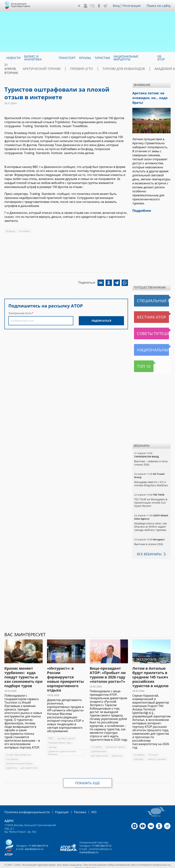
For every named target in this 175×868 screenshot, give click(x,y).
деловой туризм (66, 735)
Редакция (56, 809)
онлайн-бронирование (18, 752)
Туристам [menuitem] (102, 58)
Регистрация (134, 6)
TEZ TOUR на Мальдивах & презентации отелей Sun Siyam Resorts (150, 500)
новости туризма (157, 756)
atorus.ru (80, 865)
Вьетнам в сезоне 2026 (148, 541)
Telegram (108, 6)
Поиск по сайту (160, 6)
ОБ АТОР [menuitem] (161, 58)
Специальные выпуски (151, 298)
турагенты (11, 765)
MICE (51, 735)
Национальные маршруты (152, 347)
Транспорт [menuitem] (67, 58)
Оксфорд (10, 231)
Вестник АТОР (144, 314)
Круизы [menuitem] (85, 58)
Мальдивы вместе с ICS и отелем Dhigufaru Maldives (150, 481)
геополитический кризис (19, 760)
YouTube (88, 6)
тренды (52, 744)
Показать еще (88, 780)
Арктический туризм (38, 69)
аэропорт (139, 756)
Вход (119, 6)
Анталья (153, 752)
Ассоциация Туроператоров (21, 5)
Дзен (82, 6)
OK (102, 6)
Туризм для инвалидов (105, 69)
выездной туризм (115, 744)
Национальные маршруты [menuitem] (126, 58)
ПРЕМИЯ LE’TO (70, 69)
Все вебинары (148, 551)
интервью (25, 231)
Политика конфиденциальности (24, 809)
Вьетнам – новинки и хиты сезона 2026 (151, 460)
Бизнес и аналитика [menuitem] (33, 58)
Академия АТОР (142, 69)
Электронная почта (20, 313)
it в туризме (12, 756)
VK (95, 6)
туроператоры (99, 748)
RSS (85, 809)
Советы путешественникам (152, 331)
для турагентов (29, 765)
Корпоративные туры (60, 740)
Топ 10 (140, 363)
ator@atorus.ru (34, 846)
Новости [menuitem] (13, 58)
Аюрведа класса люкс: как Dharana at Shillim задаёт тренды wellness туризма (150, 524)
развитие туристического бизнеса (62, 750)
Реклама (72, 809)
